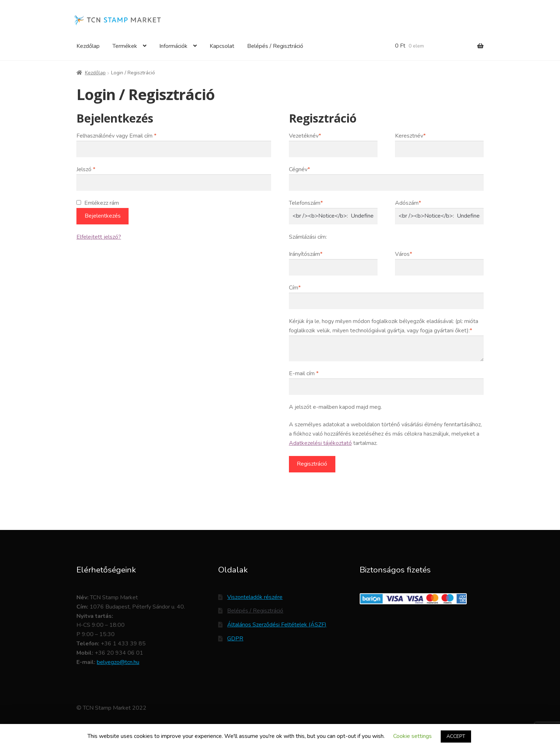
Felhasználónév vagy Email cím (116, 136)
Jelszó (86, 169)
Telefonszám (306, 203)
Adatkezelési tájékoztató (320, 443)
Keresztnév (410, 136)
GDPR (235, 639)
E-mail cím (304, 373)
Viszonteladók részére (255, 597)
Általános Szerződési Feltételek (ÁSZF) (277, 625)
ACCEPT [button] (456, 736)
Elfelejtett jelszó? (99, 237)
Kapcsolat (222, 46)
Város (404, 254)
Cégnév (299, 169)
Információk (173, 46)
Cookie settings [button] (412, 736)
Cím (295, 288)
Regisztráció (312, 464)
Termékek (125, 46)
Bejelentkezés (103, 216)
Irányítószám (306, 254)
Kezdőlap (88, 46)
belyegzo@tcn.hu (118, 662)
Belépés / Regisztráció (275, 46)
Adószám (408, 203)
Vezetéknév (305, 136)
